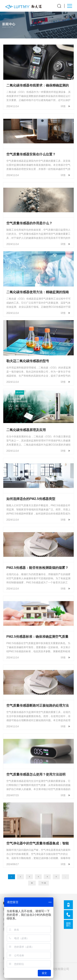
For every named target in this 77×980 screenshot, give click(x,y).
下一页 (44, 883)
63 (32, 883)
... (65, 877)
